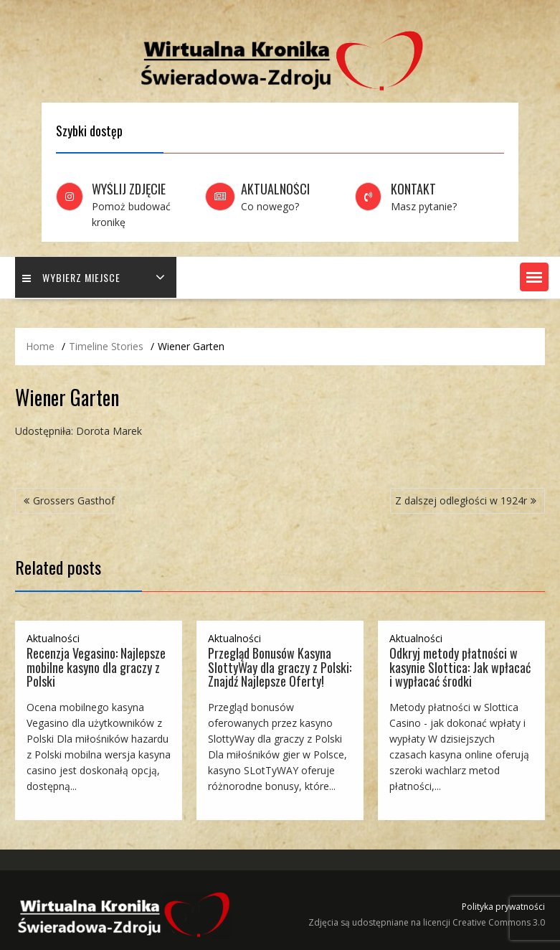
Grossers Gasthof (74, 500)
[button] (534, 277)
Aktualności (53, 638)
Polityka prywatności (503, 907)
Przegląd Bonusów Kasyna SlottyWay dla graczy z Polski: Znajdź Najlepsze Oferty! (280, 667)
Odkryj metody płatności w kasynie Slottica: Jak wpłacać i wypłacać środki (460, 667)
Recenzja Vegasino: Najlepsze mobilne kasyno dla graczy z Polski (96, 667)
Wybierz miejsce (71, 277)
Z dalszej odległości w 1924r (461, 500)
